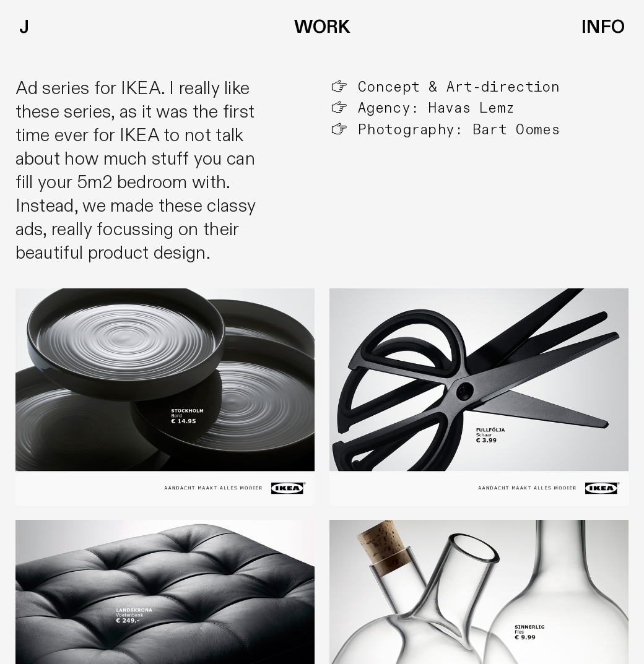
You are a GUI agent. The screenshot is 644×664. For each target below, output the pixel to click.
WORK (322, 27)
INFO (603, 27)
